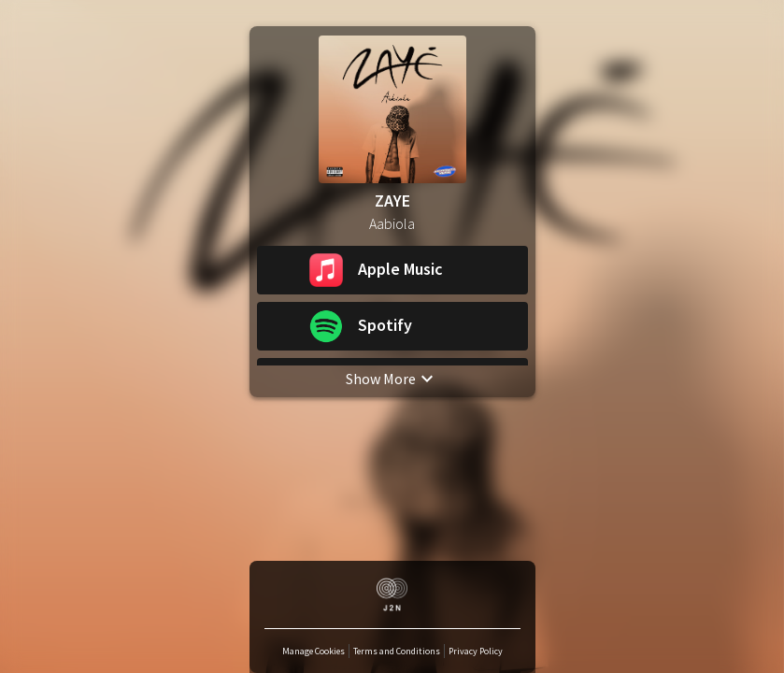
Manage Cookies (314, 651)
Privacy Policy (476, 651)
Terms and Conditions (397, 651)
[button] (392, 270)
